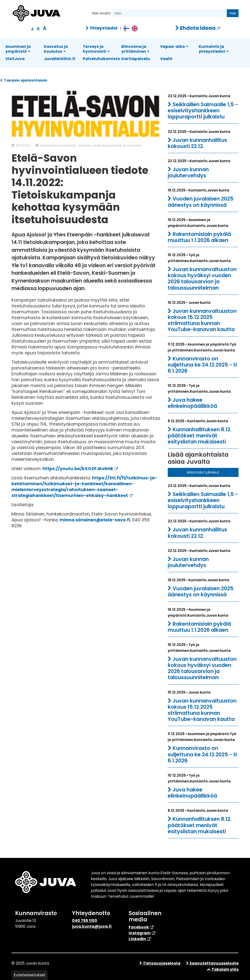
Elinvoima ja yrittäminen (135, 49)
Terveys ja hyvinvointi (96, 49)
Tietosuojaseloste (160, 963)
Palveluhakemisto (101, 59)
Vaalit (166, 59)
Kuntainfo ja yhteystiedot (214, 49)
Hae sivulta (101, 13)
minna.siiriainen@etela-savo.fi (95, 520)
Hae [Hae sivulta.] (233, 13)
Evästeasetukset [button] (30, 975)
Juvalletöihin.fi (60, 59)
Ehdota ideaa (195, 28)
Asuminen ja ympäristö (18, 49)
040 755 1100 (85, 921)
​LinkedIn (137, 939)
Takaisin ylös (223, 969)
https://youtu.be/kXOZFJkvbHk (78, 469)
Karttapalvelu (136, 59)
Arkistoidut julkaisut (203, 472)
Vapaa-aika (174, 47)
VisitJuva (15, 59)
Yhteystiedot (102, 28)
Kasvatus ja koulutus (56, 49)
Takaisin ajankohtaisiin (24, 80)
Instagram (140, 933)
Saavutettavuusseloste (212, 963)
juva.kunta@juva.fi (92, 926)
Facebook (139, 927)
